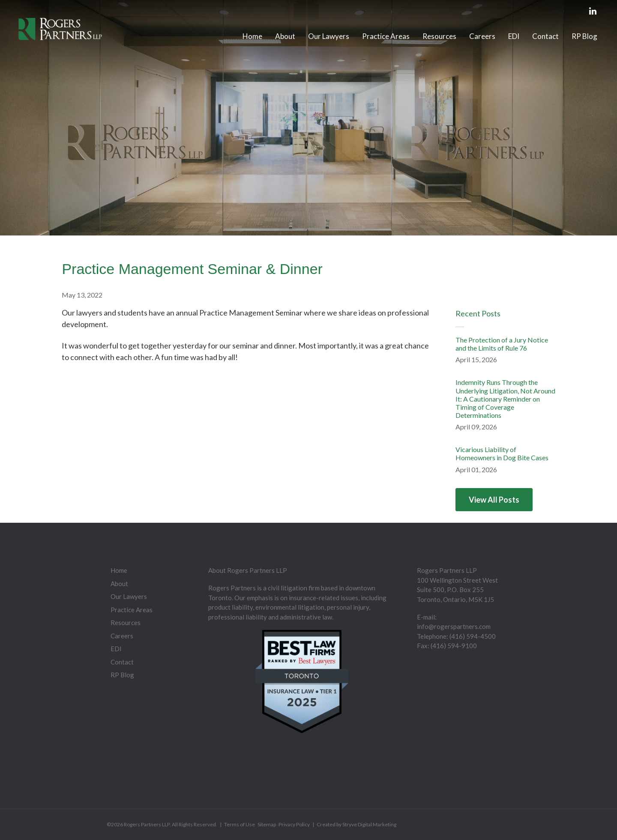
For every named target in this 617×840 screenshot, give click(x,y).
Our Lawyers (329, 36)
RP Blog (584, 36)
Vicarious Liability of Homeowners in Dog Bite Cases (502, 453)
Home (252, 36)
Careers (482, 36)
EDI (514, 36)
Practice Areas (386, 36)
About (285, 36)
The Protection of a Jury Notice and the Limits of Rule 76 (502, 344)
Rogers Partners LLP (147, 824)
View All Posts (494, 500)
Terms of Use (240, 824)
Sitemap (267, 824)
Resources (439, 36)
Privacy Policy (294, 824)
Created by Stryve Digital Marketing (356, 824)
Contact (545, 36)
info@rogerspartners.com (454, 626)
